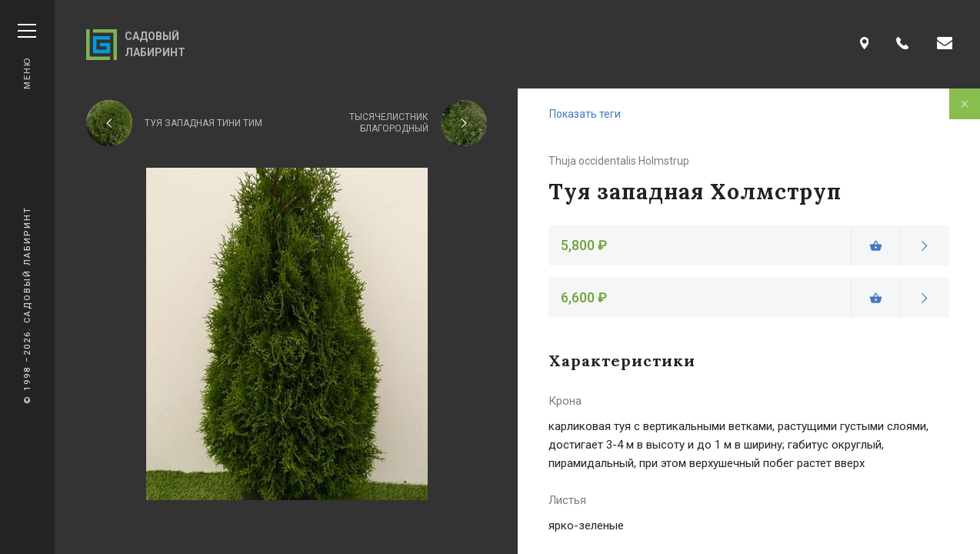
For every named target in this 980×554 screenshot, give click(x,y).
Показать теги (585, 114)
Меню (27, 57)
